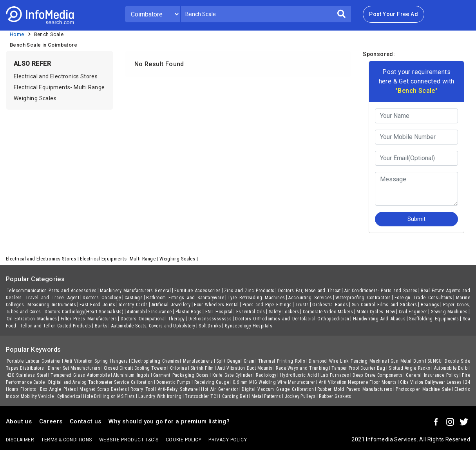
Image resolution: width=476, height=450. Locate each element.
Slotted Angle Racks (409, 368)
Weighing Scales (35, 98)
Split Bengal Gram (235, 361)
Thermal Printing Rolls (282, 361)
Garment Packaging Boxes (181, 375)
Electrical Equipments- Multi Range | (120, 259)
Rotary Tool (142, 389)
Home (17, 34)
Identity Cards (133, 305)
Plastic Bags (189, 312)
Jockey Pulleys (300, 396)
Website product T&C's (129, 440)
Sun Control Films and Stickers (385, 305)
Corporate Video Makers (328, 312)
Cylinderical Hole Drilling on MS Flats (96, 396)
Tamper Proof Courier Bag (358, 368)
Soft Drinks (210, 326)
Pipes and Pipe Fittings (267, 305)
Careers (51, 421)
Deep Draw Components (377, 375)
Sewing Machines (449, 312)
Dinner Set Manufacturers (74, 368)
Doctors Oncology (102, 298)
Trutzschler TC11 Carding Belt (216, 396)
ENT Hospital (219, 312)
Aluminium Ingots (131, 375)
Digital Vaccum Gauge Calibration (278, 389)
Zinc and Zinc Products (249, 291)
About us (19, 421)
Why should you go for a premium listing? (169, 421)
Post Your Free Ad (394, 14)
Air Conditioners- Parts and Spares (381, 291)
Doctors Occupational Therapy (153, 319)
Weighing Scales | (179, 259)
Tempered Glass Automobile (80, 375)
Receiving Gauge (212, 382)
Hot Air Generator (220, 389)
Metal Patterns (266, 396)
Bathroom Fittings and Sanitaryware (185, 298)
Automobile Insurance (149, 312)
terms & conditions (66, 440)
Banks (101, 326)
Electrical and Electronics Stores (56, 76)
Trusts (302, 305)
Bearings (430, 305)
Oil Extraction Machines (32, 319)
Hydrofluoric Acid (299, 375)
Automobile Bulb (451, 368)
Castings (134, 298)
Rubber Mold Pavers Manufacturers (355, 389)
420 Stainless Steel (27, 375)
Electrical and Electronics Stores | (43, 259)
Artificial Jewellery (171, 305)
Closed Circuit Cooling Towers (135, 368)
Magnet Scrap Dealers (103, 389)
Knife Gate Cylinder (232, 375)
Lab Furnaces (335, 375)
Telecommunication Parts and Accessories (52, 291)
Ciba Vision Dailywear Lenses (431, 382)
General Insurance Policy (432, 375)
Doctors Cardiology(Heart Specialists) (84, 312)
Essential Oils (251, 312)
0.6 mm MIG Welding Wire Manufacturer (274, 382)
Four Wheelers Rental (216, 305)
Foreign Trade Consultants (424, 298)
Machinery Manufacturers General (135, 291)
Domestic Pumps (174, 382)
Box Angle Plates (58, 389)
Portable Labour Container (34, 361)
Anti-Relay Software (178, 389)
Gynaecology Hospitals (249, 326)
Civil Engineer (413, 312)
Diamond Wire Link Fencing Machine (348, 361)
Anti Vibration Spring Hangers (96, 361)
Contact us (86, 421)
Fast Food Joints (97, 305)
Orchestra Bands (330, 305)
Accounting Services (310, 298)
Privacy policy (228, 440)
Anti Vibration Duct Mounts (245, 368)
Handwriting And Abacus (379, 319)
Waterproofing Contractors (363, 298)
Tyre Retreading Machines (256, 298)
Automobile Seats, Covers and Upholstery (153, 326)
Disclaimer (20, 440)
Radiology (266, 375)
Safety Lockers (284, 312)
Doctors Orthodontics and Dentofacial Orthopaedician (292, 319)
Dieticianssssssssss (210, 319)
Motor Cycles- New (376, 312)
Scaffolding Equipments (434, 319)
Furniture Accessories (197, 291)
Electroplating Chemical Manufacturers (172, 361)
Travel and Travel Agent (52, 298)
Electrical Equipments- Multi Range (59, 87)
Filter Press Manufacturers (89, 319)
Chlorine (178, 368)
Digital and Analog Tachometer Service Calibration (100, 382)
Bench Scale (49, 34)
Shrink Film (202, 368)
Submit (416, 219)
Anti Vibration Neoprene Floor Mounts (358, 382)
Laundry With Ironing (160, 396)
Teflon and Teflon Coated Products (56, 326)
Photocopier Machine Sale (423, 389)
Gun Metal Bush (407, 361)
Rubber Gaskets (335, 396)
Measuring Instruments (52, 305)
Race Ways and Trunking (302, 368)
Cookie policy (184, 440)
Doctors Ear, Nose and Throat (309, 291)
